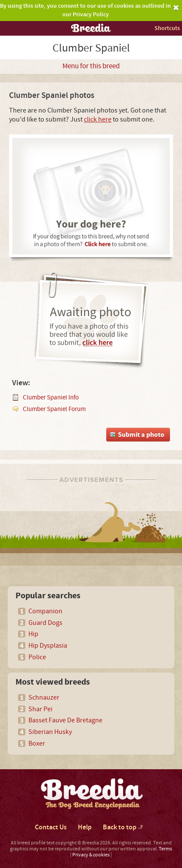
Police (37, 657)
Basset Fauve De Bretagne (65, 720)
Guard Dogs (45, 623)
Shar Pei (40, 709)
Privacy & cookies (91, 855)
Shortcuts (167, 28)
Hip (33, 634)
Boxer (37, 743)
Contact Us (51, 827)
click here (98, 119)
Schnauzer (44, 697)
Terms (165, 849)
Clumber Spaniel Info (51, 397)
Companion (45, 611)
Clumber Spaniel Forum (54, 409)
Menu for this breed (91, 66)
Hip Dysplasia (48, 646)
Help (85, 827)
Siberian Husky (50, 732)
